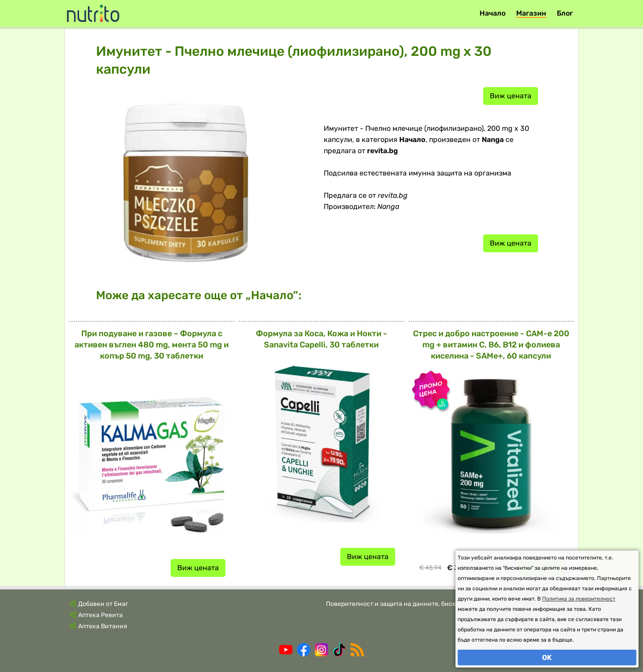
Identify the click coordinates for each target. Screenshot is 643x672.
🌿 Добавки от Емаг (99, 604)
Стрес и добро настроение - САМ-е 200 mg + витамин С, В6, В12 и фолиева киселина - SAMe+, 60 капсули (491, 345)
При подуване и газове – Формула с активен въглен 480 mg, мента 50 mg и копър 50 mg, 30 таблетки (152, 345)
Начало (493, 13)
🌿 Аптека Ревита (96, 615)
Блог (565, 13)
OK (547, 657)
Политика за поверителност (579, 599)
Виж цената (511, 96)
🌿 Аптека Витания (98, 626)
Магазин (531, 13)
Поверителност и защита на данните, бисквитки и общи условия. (426, 604)
